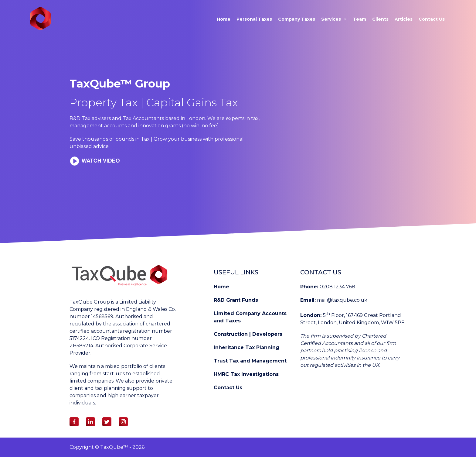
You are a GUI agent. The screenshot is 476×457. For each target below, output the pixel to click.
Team (360, 19)
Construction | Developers (248, 334)
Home (224, 19)
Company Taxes (297, 19)
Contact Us (432, 19)
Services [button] (334, 19)
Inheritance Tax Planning (246, 347)
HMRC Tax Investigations (246, 374)
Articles (404, 19)
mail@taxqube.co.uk (342, 300)
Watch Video (100, 161)
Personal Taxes (254, 19)
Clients (380, 19)
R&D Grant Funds (236, 300)
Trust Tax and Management (250, 361)
